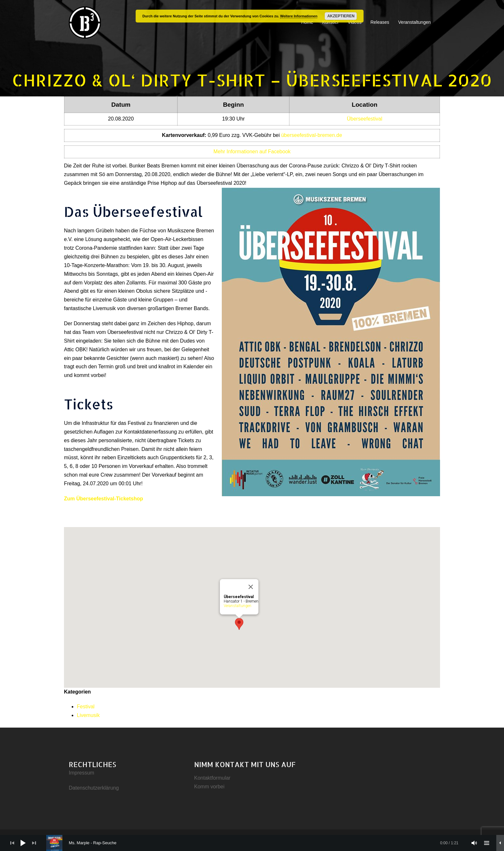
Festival (86, 707)
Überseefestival (364, 119)
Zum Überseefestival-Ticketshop (104, 499)
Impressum (81, 773)
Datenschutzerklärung (94, 788)
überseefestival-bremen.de (312, 135)
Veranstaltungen (414, 22)
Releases (380, 22)
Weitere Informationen (299, 16)
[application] (252, 843)
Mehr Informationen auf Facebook (252, 152)
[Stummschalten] (474, 843)
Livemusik (88, 715)
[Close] (251, 587)
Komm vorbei (209, 787)
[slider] (256, 843)
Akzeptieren (341, 16)
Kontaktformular (212, 778)
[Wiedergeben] (23, 843)
